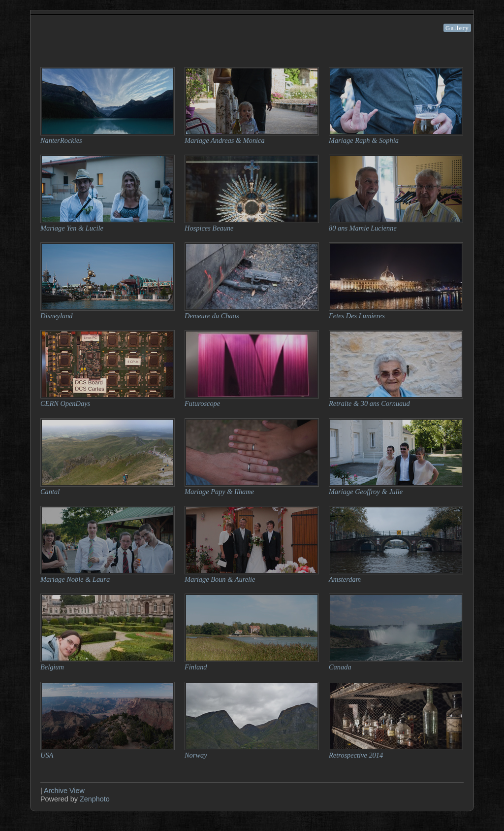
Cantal (50, 492)
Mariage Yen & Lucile (72, 228)
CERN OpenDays (65, 403)
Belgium (52, 667)
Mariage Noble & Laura (75, 579)
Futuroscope (202, 403)
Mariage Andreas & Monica (225, 140)
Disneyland (57, 316)
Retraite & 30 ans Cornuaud (369, 403)
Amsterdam (345, 579)
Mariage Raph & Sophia (364, 140)
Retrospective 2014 (356, 755)
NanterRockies (61, 140)
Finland (196, 667)
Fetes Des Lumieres (357, 316)
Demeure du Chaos (212, 316)
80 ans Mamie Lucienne (363, 228)
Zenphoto (95, 799)
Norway (196, 755)
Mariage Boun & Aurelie (220, 579)
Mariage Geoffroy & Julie (366, 492)
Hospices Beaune (209, 228)
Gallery (457, 28)
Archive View (64, 791)
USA (47, 755)
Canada (340, 667)
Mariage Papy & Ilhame (219, 492)
